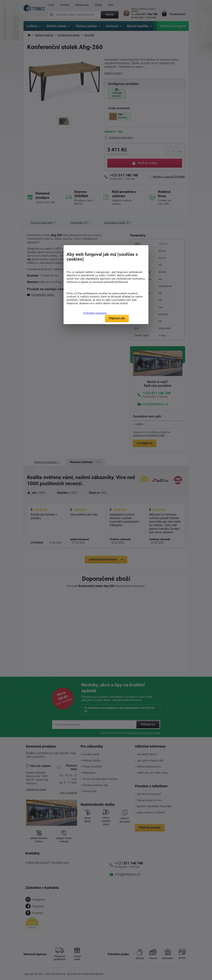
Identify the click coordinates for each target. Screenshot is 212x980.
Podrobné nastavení (95, 313)
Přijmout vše (117, 318)
